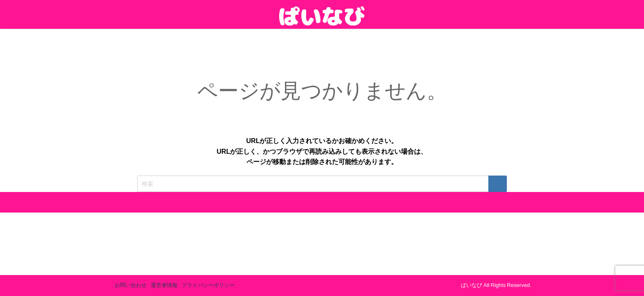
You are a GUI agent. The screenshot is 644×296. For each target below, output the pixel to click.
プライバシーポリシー (208, 285)
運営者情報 (164, 285)
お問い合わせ (131, 285)
